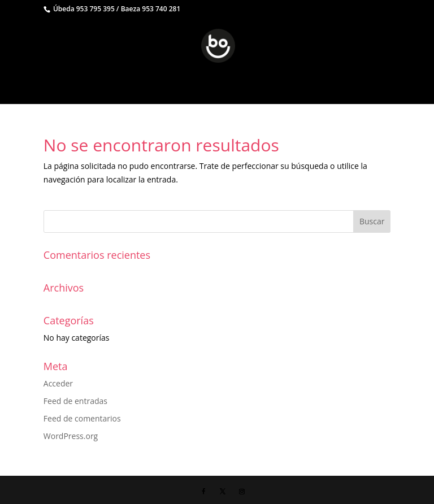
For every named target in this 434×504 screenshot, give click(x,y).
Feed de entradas (75, 401)
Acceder (58, 383)
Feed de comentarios (82, 418)
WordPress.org (71, 436)
